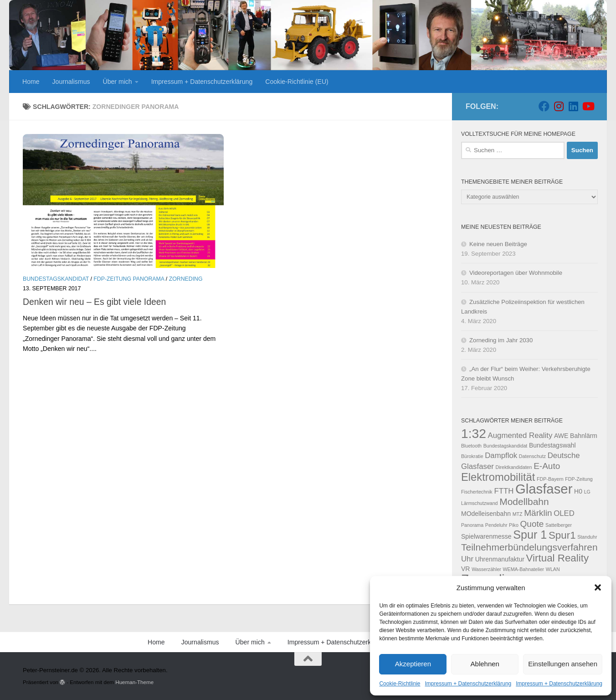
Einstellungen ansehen (563, 664)
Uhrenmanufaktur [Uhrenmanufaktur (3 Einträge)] (500, 559)
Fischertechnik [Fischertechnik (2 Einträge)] (477, 492)
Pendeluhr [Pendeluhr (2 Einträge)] (496, 525)
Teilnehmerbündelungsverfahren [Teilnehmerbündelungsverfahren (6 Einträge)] (529, 547)
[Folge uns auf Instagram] (559, 106)
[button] (598, 587)
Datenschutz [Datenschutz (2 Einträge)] (532, 456)
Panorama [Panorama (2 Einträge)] (472, 525)
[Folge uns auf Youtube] (588, 106)
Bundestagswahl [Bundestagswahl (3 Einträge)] (552, 445)
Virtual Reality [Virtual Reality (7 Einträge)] (558, 558)
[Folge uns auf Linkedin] (573, 106)
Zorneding (186, 279)
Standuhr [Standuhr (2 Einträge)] (587, 537)
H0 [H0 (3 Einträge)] (578, 491)
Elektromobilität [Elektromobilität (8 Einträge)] (498, 477)
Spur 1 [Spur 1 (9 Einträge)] (530, 535)
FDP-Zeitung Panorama (129, 279)
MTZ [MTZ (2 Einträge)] (518, 514)
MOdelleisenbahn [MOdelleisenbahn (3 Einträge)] (486, 514)
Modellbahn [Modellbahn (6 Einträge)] (524, 502)
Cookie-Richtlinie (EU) (297, 82)
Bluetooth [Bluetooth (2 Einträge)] (471, 446)
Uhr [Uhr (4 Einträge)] (467, 559)
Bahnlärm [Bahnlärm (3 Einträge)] (584, 436)
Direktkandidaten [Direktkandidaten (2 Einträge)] (513, 467)
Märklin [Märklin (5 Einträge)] (538, 513)
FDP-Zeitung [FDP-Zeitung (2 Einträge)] (579, 479)
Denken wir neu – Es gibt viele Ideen (94, 302)
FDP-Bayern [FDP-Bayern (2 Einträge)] (550, 479)
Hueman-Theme (134, 682)
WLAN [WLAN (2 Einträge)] (553, 569)
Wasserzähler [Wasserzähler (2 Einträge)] (486, 569)
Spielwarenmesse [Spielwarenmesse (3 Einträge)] (486, 536)
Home (31, 82)
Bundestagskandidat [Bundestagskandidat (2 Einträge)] (506, 446)
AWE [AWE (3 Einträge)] (561, 436)
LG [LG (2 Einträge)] (587, 492)
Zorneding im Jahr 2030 (501, 340)
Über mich (118, 82)
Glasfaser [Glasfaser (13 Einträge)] (544, 489)
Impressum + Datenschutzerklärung (468, 684)
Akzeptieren (413, 664)
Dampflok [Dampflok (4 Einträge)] (501, 456)
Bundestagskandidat (56, 279)
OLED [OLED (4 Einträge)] (564, 513)
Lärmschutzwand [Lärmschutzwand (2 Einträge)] (480, 503)
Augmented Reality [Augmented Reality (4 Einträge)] (520, 435)
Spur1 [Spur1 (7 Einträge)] (562, 535)
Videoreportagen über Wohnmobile (516, 273)
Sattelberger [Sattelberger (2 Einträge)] (559, 525)
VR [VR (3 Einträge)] (465, 569)
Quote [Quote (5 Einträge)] (532, 524)
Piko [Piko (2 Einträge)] (514, 525)
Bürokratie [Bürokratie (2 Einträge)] (472, 456)
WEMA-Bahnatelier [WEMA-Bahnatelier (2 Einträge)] (524, 569)
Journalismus (71, 82)
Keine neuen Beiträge (498, 244)
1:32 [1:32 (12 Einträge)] (474, 433)
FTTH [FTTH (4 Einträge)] (504, 491)
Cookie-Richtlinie (400, 684)
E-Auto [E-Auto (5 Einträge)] (547, 466)
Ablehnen (485, 664)
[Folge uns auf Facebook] (544, 106)
